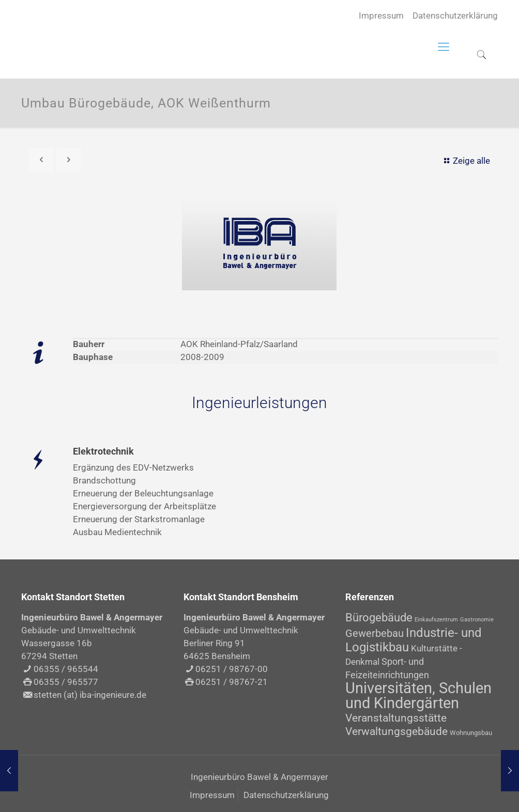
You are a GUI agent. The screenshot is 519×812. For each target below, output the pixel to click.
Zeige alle (465, 161)
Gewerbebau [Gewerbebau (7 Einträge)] (375, 633)
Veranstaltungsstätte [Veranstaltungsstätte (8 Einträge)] (396, 718)
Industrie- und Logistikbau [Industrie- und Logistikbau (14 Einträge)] (414, 640)
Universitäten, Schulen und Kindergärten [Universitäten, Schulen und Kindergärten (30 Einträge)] (418, 696)
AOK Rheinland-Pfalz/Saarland (239, 344)
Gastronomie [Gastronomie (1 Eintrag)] (477, 620)
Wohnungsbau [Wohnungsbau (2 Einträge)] (471, 732)
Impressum (381, 15)
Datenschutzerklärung (455, 15)
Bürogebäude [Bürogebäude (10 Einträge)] (379, 617)
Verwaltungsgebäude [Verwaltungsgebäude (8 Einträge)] (396, 731)
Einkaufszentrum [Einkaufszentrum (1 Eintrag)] (436, 620)
